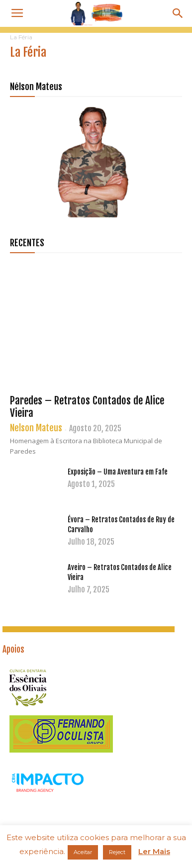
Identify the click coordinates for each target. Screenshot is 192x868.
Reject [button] (117, 852)
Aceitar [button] (83, 852)
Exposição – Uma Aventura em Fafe (118, 472)
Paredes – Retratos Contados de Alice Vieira (87, 407)
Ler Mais (154, 851)
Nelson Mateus (36, 428)
